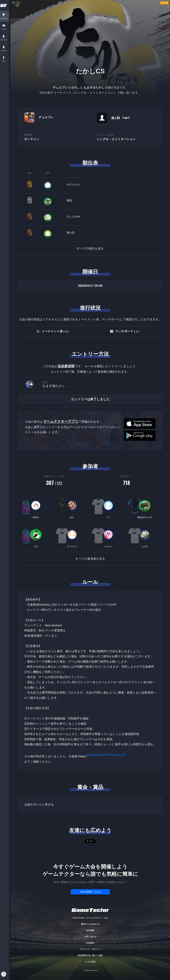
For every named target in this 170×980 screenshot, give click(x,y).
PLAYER (5, 29)
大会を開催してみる (90, 892)
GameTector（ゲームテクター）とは (90, 918)
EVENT (5, 61)
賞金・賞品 (90, 787)
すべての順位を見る (90, 255)
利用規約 (90, 943)
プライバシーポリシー (90, 949)
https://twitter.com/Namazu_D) (106, 759)
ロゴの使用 (90, 962)
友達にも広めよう (90, 830)
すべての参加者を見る (90, 565)
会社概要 (90, 930)
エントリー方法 (90, 354)
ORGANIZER (5, 40)
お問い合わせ (90, 937)
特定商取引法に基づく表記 (90, 955)
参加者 (90, 466)
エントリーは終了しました (90, 409)
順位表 (90, 163)
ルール (90, 582)
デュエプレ (46, 124)
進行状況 (90, 308)
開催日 (90, 272)
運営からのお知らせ (90, 924)
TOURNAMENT (5, 19)
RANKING (5, 51)
